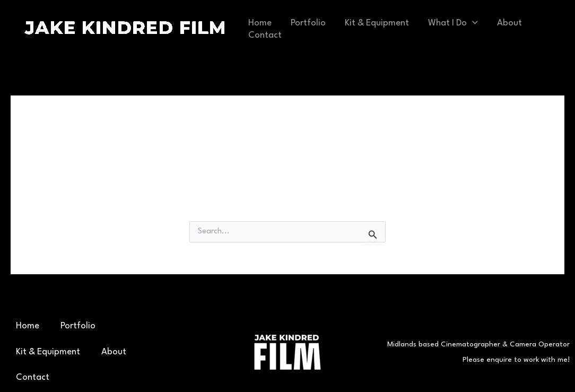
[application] (472, 23)
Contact (265, 35)
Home (260, 23)
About (509, 23)
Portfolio (308, 23)
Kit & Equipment (377, 23)
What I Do (453, 23)
